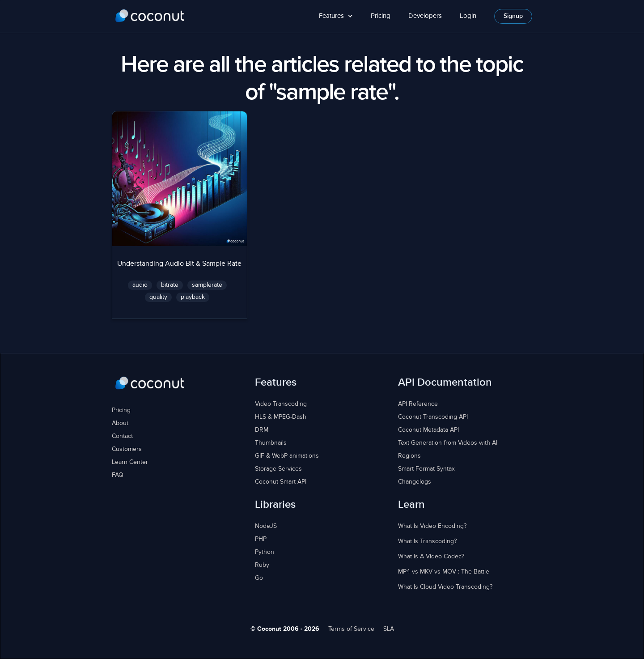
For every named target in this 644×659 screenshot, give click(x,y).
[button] (336, 16)
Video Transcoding (281, 404)
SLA (389, 629)
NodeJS (266, 526)
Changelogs (415, 482)
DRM (262, 430)
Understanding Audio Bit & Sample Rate (179, 264)
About (120, 423)
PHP (261, 539)
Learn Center (130, 462)
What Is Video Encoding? (432, 526)
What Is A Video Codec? (431, 557)
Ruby (262, 565)
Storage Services (278, 469)
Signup (513, 16)
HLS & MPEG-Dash (281, 417)
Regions (409, 456)
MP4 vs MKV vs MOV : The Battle (444, 572)
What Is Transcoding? (427, 541)
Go (259, 578)
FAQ (118, 475)
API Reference (418, 404)
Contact (122, 436)
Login (468, 16)
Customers (127, 449)
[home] (150, 16)
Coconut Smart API (281, 482)
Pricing (381, 16)
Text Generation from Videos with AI (448, 443)
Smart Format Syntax (426, 469)
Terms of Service (351, 629)
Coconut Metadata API (428, 430)
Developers (425, 16)
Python (265, 552)
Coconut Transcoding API (433, 417)
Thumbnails (271, 443)
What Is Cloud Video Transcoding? (445, 587)
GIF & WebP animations (287, 456)
